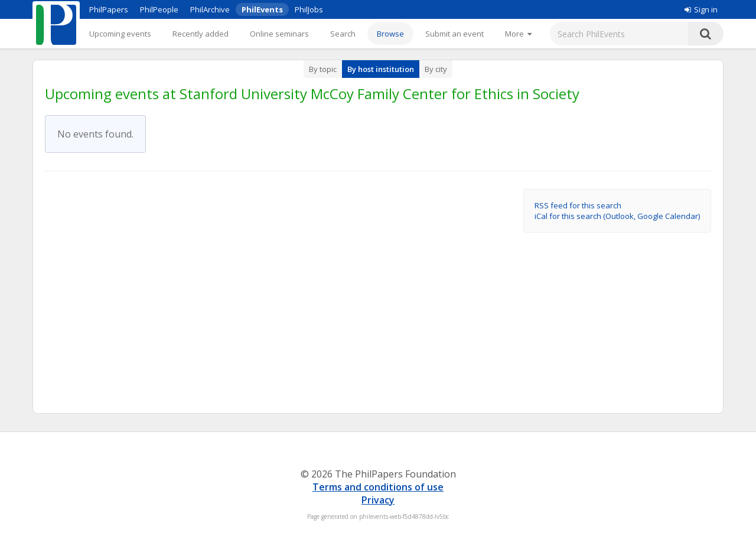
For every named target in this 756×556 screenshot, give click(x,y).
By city (436, 69)
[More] (518, 34)
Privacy (378, 500)
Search (343, 34)
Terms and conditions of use (378, 487)
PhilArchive (210, 9)
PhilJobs (309, 9)
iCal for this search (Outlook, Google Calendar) (617, 216)
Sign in (701, 9)
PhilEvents (262, 9)
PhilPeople (159, 9)
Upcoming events (120, 34)
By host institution (381, 69)
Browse (390, 34)
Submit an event (454, 34)
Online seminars (279, 34)
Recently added (201, 34)
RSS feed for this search (578, 205)
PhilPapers (109, 9)
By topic (323, 69)
